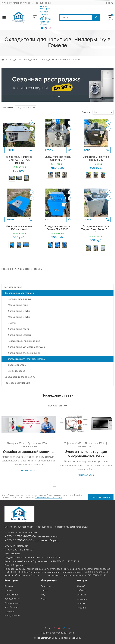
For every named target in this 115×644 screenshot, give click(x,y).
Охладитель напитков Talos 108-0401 (96, 158)
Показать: (86, 112)
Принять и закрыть (101, 496)
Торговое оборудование (17, 383)
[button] (110, 17)
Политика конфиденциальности (48, 498)
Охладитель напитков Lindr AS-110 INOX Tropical (19, 160)
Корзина (81, 607)
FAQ (43, 594)
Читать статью (29, 471)
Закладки (82, 594)
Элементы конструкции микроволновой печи (86, 455)
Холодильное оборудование (23, 60)
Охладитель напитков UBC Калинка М (19, 228)
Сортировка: (7, 108)
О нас (44, 599)
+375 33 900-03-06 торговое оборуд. (45, 21)
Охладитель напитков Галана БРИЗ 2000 (58, 228)
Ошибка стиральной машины (29, 453)
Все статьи (57, 406)
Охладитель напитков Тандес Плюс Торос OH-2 (96, 229)
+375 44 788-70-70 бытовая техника (45, 10)
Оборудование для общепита (20, 377)
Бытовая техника (13, 287)
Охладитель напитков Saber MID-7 (58, 158)
